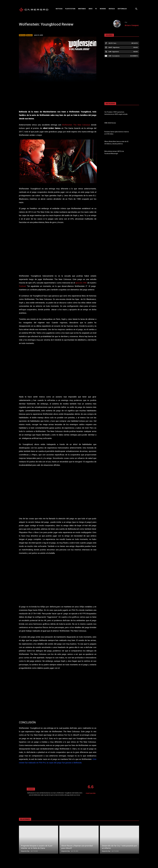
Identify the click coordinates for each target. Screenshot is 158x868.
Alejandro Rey (25, 851)
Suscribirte (134, 56)
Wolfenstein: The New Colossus (76, 125)
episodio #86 (81, 283)
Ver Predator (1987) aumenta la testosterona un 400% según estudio (116, 113)
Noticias (22, 35)
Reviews (29, 35)
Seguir (135, 47)
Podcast (22, 286)
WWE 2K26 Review (110, 123)
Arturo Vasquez (132, 25)
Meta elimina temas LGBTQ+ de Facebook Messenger (114, 153)
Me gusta (135, 43)
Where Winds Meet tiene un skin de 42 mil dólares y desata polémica (116, 143)
